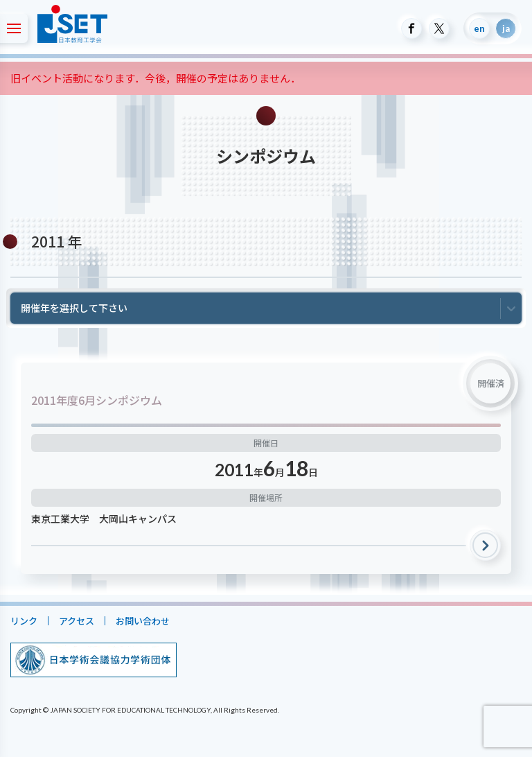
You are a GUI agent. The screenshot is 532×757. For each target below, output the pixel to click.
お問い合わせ (143, 621)
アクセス (77, 621)
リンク (24, 621)
